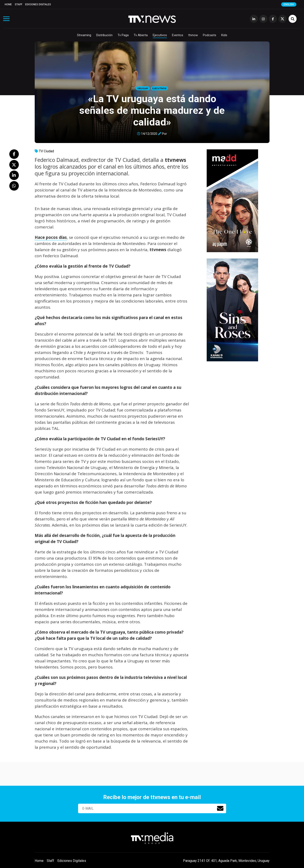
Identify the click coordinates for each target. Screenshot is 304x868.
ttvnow (193, 35)
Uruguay (143, 89)
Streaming (84, 35)
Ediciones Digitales (38, 4)
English (289, 4)
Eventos (178, 35)
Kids (224, 35)
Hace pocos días (51, 237)
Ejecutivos (160, 35)
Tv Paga (123, 35)
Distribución (104, 35)
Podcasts (210, 35)
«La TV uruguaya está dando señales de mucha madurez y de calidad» (152, 110)
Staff (19, 4)
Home (8, 4)
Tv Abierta (141, 35)
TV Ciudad (46, 151)
